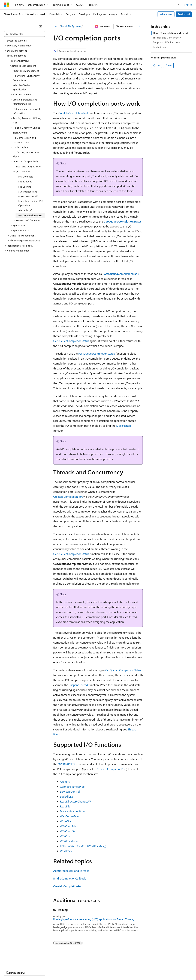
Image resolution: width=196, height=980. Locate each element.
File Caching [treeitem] (25, 187)
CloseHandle (124, 426)
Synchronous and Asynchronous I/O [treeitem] (28, 194)
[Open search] (179, 5)
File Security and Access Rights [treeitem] (26, 154)
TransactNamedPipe (72, 811)
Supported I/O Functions (167, 42)
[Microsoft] (7, 5)
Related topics (161, 47)
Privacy (77, 969)
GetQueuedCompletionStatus (122, 274)
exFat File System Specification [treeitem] (22, 87)
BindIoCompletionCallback (70, 878)
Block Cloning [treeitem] (20, 133)
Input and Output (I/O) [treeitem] (28, 166)
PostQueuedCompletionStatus (97, 353)
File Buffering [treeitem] (25, 181)
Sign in (188, 5)
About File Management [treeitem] (26, 71)
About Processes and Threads (71, 871)
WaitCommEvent (70, 816)
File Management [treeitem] (19, 61)
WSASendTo (67, 831)
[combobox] (25, 34)
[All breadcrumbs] (56, 26)
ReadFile (65, 806)
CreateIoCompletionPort (73, 113)
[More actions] (140, 26)
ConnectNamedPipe (72, 787)
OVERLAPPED (66, 764)
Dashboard (184, 14)
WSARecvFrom (69, 841)
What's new (166, 14)
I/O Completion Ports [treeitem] (30, 215)
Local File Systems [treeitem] (17, 41)
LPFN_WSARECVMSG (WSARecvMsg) (83, 846)
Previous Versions (32, 969)
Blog (48, 969)
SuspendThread (78, 685)
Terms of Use (129, 969)
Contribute (63, 969)
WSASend (66, 836)
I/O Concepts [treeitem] (26, 177)
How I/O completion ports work (171, 33)
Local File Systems (71, 26)
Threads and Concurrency (167, 38)
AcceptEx (66, 782)
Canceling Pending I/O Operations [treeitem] (31, 203)
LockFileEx (66, 796)
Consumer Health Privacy (101, 969)
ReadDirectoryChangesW (75, 801)
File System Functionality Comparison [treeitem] (26, 78)
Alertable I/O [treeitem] (25, 210)
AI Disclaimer (11, 969)
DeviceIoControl (70, 791)
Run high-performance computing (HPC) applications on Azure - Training (94, 919)
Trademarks (146, 969)
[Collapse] (40, 26)
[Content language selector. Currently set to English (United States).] (20, 961)
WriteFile (65, 821)
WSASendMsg (69, 826)
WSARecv (66, 851)
